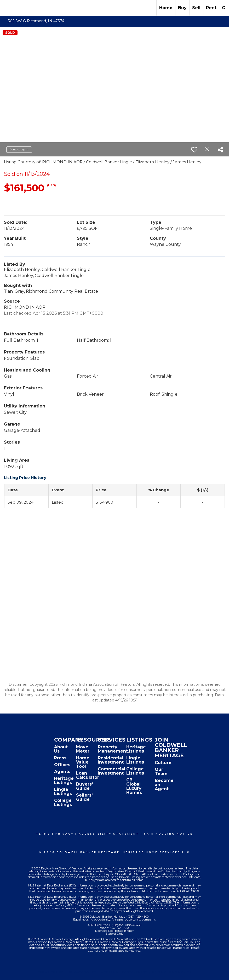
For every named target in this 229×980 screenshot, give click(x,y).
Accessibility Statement (109, 834)
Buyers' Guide (84, 786)
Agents (62, 772)
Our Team (161, 772)
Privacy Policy (82, 972)
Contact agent (19, 149)
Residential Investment (111, 760)
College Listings (63, 802)
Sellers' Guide (84, 797)
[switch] (194, 150)
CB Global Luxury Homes (134, 786)
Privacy (65, 834)
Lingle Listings (63, 791)
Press (60, 758)
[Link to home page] (7, 8)
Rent (211, 8)
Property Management (113, 749)
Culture (163, 763)
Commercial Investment (111, 771)
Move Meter (83, 749)
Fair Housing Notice (168, 834)
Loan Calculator (88, 775)
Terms (43, 834)
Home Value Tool (83, 762)
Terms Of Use (51, 972)
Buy (182, 8)
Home (166, 8)
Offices (62, 765)
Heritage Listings (64, 780)
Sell (196, 8)
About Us (61, 749)
